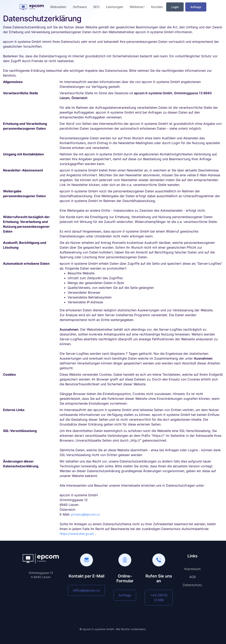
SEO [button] (96, 7)
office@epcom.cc (86, 590)
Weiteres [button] (136, 7)
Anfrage (196, 7)
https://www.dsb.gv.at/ (77, 534)
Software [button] (80, 7)
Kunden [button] (157, 7)
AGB (192, 577)
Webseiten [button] (58, 7)
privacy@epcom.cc (86, 514)
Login (175, 7)
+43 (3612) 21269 (159, 598)
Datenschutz (192, 585)
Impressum (192, 569)
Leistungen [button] (115, 7)
